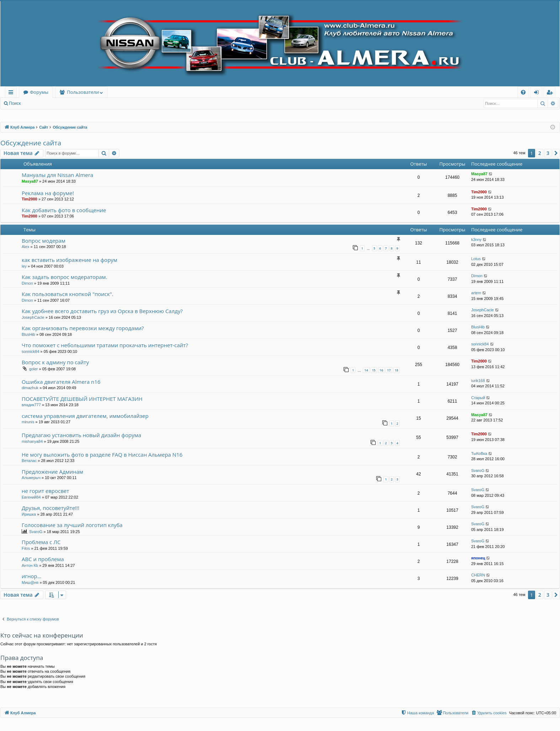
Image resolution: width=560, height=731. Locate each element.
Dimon (27, 283)
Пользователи (83, 92)
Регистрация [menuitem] (551, 93)
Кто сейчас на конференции (42, 635)
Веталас (29, 461)
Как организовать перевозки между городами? (83, 328)
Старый (478, 398)
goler (33, 369)
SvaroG (478, 471)
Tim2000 (29, 199)
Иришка (29, 514)
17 (389, 370)
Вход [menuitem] (538, 93)
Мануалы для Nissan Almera (57, 175)
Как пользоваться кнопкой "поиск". (68, 294)
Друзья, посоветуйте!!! (50, 508)
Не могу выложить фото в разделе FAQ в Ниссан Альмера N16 (102, 455)
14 (366, 370)
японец (478, 558)
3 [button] (548, 153)
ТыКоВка (479, 453)
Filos (26, 548)
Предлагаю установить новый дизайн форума (81, 435)
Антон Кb (30, 565)
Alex (25, 247)
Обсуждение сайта (31, 143)
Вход (36, 103)
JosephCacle (33, 317)
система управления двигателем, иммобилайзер (85, 416)
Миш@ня (30, 582)
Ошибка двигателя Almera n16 (61, 382)
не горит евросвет (45, 491)
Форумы (39, 92)
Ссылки (12, 93)
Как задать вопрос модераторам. (64, 277)
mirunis (28, 422)
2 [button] (540, 153)
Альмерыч (31, 478)
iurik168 (478, 381)
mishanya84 (32, 441)
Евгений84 (31, 497)
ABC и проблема (43, 559)
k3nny (476, 240)
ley (24, 266)
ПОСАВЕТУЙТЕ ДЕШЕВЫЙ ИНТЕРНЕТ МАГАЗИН (82, 399)
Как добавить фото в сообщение (64, 210)
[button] (556, 153)
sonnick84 (31, 351)
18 (397, 370)
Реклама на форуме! (48, 193)
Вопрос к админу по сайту (55, 362)
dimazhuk (30, 388)
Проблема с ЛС (41, 542)
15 (374, 370)
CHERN (478, 575)
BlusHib (28, 334)
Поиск (15, 103)
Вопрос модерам (44, 241)
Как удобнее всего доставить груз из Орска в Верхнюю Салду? (102, 311)
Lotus (476, 259)
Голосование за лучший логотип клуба (72, 525)
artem (476, 293)
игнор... (32, 576)
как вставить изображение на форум (69, 260)
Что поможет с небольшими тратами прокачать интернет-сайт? (105, 345)
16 (381, 370)
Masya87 (30, 181)
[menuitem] (523, 92)
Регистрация (64, 103)
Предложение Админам (52, 472)
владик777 (31, 405)
